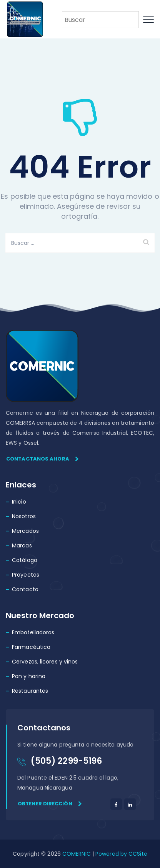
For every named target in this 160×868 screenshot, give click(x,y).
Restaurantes (30, 691)
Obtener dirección (50, 804)
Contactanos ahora (42, 459)
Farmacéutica (31, 647)
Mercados (25, 531)
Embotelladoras (33, 632)
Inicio (19, 502)
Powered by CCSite (121, 854)
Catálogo (25, 560)
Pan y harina (29, 676)
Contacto (25, 589)
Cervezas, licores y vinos (45, 662)
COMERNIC (77, 854)
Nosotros (24, 516)
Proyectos (26, 575)
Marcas (22, 545)
